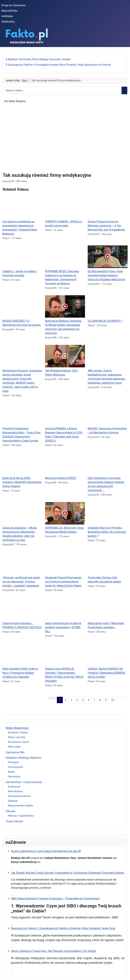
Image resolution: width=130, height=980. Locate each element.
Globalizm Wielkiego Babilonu (23, 758)
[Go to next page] (118, 698)
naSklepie (7, 16)
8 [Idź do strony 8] (100, 700)
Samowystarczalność (19, 796)
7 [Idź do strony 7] (94, 700)
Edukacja (13, 801)
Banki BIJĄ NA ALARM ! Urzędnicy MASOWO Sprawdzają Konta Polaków (22, 482)
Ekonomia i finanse (18, 732)
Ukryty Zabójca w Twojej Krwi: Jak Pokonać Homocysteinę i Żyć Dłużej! (54, 951)
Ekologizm (13, 762)
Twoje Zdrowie (14, 821)
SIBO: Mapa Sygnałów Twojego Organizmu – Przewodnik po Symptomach (55, 899)
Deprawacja (14, 776)
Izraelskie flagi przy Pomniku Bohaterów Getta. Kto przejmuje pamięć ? (107, 532)
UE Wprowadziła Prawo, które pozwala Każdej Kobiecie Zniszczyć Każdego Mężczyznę (106, 275)
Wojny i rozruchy (17, 737)
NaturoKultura (15, 791)
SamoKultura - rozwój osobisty (24, 782)
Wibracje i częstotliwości (21, 816)
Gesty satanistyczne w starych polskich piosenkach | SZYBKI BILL (63, 627)
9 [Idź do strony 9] (106, 700)
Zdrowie (10, 811)
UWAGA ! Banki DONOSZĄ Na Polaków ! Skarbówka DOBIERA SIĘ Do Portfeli (106, 673)
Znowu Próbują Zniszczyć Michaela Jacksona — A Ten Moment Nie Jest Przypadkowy (106, 226)
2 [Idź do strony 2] (66, 700)
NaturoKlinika (9, 11)
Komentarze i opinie (18, 742)
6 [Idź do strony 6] (89, 700)
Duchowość (14, 787)
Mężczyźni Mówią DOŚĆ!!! (61, 478)
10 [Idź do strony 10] (112, 700)
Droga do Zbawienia (13, 5)
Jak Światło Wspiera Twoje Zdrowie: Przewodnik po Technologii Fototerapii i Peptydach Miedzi (68, 873)
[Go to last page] (122, 698)
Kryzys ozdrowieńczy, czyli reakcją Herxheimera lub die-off (46, 851)
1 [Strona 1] (60, 700)
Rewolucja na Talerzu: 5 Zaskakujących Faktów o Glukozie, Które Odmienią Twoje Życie (63, 928)
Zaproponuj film (15, 752)
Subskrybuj (8, 22)
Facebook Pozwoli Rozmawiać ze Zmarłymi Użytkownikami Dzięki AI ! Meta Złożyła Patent (63, 582)
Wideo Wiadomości (17, 728)
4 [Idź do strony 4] (77, 700)
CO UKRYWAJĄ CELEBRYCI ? (105, 321)
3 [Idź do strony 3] (71, 700)
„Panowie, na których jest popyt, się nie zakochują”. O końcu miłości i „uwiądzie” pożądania (21, 582)
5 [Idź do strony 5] (83, 700)
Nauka (11, 772)
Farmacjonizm (15, 767)
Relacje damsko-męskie (20, 806)
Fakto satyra (14, 747)
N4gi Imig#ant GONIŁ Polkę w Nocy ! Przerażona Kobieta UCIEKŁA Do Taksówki (20, 673)
